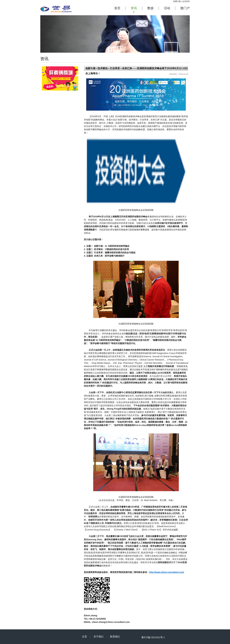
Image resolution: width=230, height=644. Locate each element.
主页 (84, 637)
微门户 (185, 8)
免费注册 (177, 1)
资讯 (134, 8)
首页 (117, 8)
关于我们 (99, 637)
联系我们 (115, 637)
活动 (167, 8)
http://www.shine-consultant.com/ (167, 572)
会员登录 (186, 1)
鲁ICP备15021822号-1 (153, 637)
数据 (150, 8)
